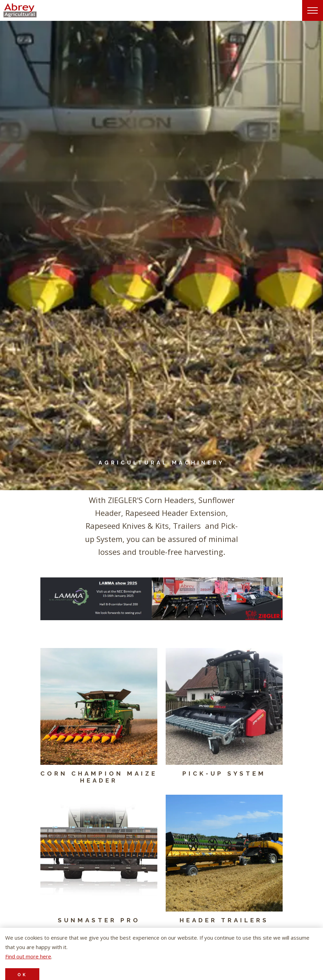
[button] (161, 599)
